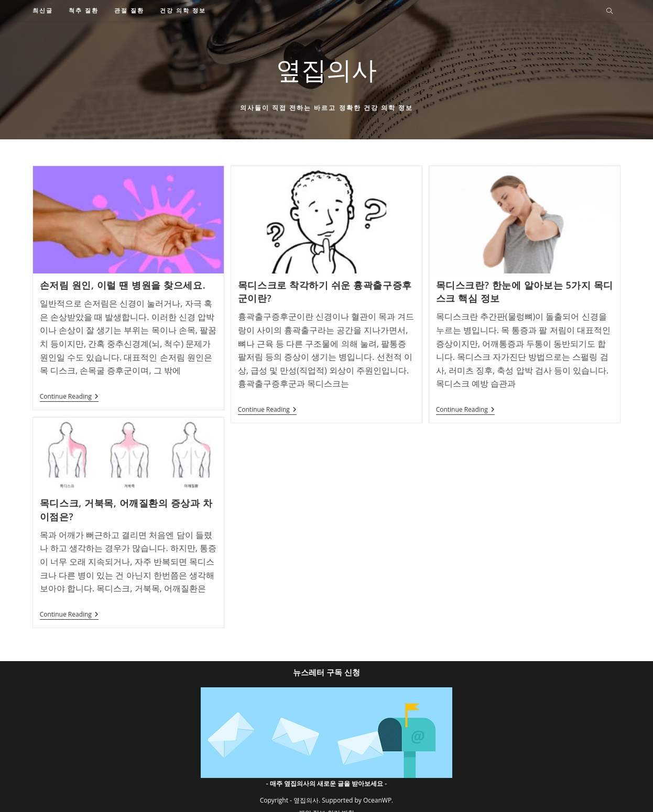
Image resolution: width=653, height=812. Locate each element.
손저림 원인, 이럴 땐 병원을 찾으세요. (123, 285)
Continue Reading (69, 397)
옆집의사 (326, 69)
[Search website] (610, 12)
